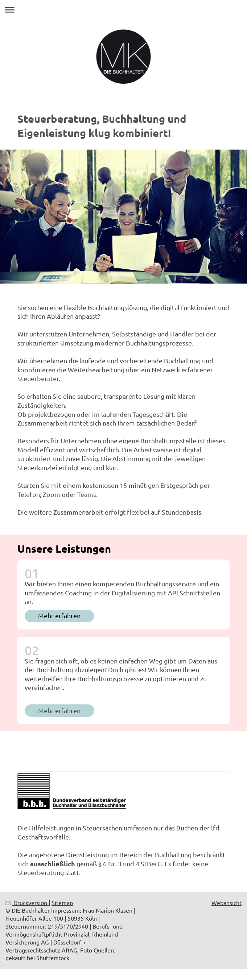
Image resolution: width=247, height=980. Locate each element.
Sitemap (62, 902)
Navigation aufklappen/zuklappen (123, 10)
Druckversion (27, 902)
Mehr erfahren (59, 615)
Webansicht (227, 902)
